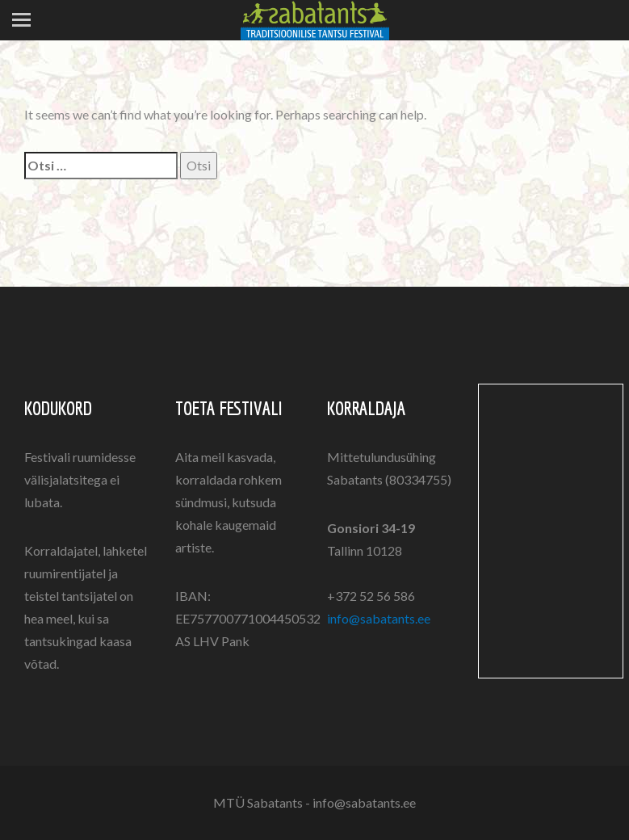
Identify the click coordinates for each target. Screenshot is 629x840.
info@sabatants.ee (379, 618)
